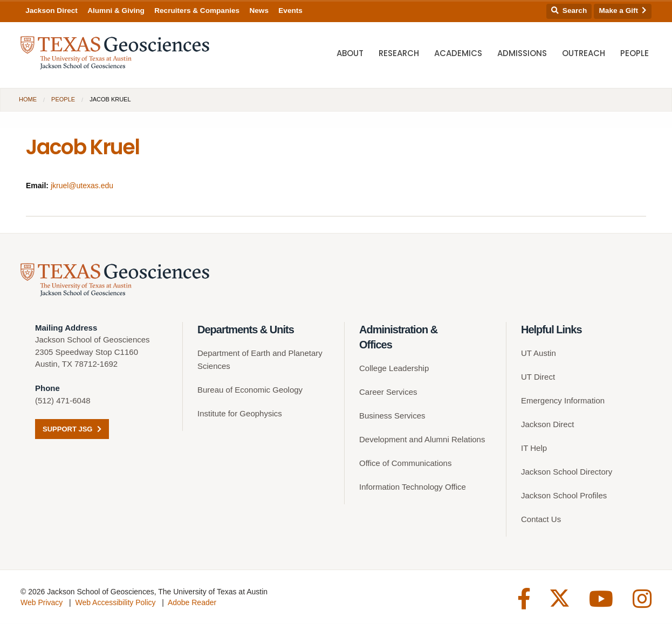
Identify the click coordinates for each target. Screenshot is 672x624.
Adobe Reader (192, 603)
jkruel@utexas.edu (82, 186)
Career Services (388, 392)
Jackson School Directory (567, 472)
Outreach (584, 54)
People (635, 54)
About (350, 54)
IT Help (534, 448)
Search (569, 11)
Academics (458, 54)
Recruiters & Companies (197, 11)
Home (28, 99)
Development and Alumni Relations (422, 440)
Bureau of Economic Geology (250, 390)
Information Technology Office (413, 487)
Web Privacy (42, 603)
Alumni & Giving (116, 11)
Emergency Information (563, 401)
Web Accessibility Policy (115, 603)
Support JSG (72, 430)
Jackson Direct (52, 11)
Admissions (522, 54)
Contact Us (541, 520)
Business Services (392, 416)
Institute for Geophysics (240, 414)
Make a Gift (623, 11)
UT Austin (539, 354)
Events (290, 11)
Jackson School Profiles (564, 496)
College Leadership (394, 369)
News (259, 11)
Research (399, 54)
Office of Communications (405, 464)
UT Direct (538, 377)
